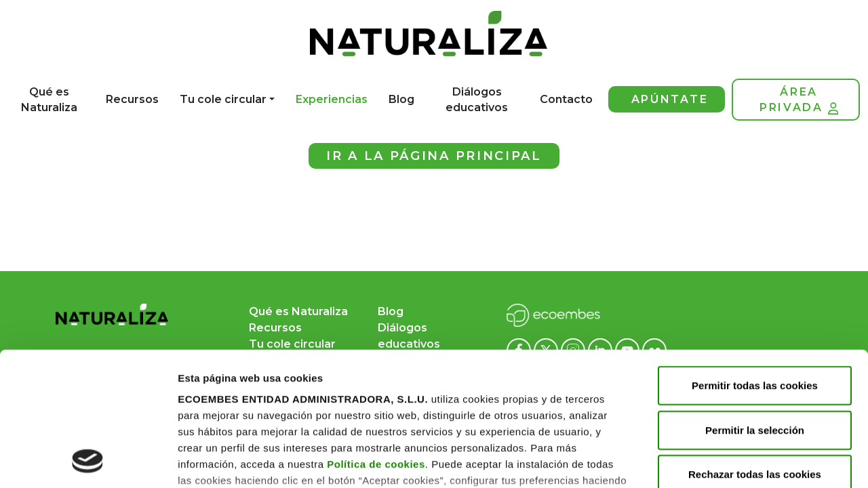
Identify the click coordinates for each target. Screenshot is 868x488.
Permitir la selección (755, 305)
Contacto (566, 99)
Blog (401, 99)
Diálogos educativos (477, 100)
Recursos (132, 99)
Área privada (799, 100)
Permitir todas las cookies (755, 261)
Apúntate (670, 99)
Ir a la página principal (434, 156)
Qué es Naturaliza (49, 100)
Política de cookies (376, 339)
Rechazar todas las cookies (755, 349)
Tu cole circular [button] (223, 99)
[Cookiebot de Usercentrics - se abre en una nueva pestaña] (88, 462)
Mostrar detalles (217, 461)
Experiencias (332, 99)
